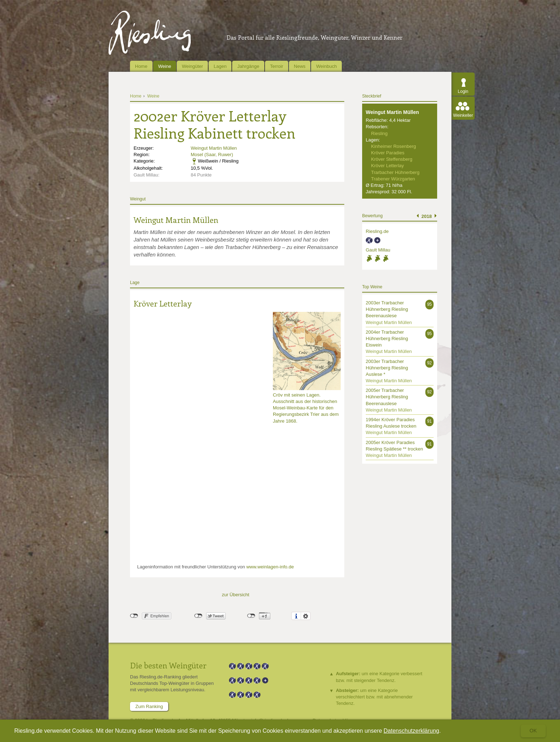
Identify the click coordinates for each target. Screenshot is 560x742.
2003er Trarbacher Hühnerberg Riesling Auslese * (387, 368)
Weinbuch (326, 66)
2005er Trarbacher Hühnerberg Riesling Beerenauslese (387, 397)
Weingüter (192, 66)
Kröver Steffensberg (392, 159)
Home (141, 66)
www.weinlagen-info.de (270, 567)
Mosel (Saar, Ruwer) (212, 155)
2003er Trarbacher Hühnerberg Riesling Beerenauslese (387, 309)
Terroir (277, 66)
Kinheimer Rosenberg (394, 146)
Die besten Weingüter (168, 665)
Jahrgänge (248, 66)
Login (463, 91)
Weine (165, 66)
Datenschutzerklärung (411, 731)
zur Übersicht (236, 595)
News (300, 66)
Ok (533, 731)
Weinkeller (463, 115)
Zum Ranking (149, 706)
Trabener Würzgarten (393, 179)
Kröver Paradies (388, 153)
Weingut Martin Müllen (214, 148)
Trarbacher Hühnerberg (395, 172)
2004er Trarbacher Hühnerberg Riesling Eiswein (387, 338)
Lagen (220, 66)
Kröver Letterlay (163, 303)
